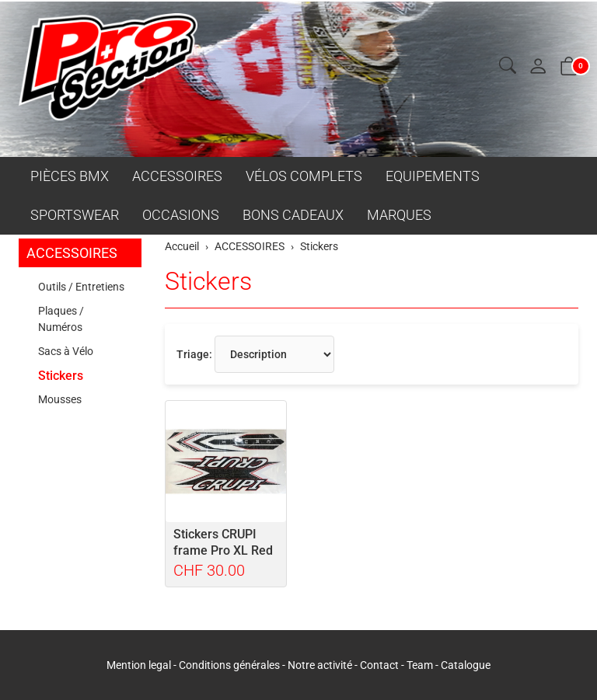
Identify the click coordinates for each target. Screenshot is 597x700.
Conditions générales (229, 665)
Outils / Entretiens (81, 287)
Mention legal (139, 665)
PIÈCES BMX (70, 176)
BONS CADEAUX (293, 215)
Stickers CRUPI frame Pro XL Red (223, 542)
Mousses (60, 399)
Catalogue (466, 665)
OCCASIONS (181, 215)
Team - (424, 665)
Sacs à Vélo (66, 351)
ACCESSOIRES (177, 176)
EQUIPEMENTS (433, 176)
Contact (381, 665)
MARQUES (399, 215)
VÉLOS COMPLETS (304, 176)
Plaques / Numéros (61, 319)
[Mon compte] (538, 67)
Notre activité (320, 665)
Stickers (208, 281)
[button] (508, 66)
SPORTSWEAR (75, 215)
